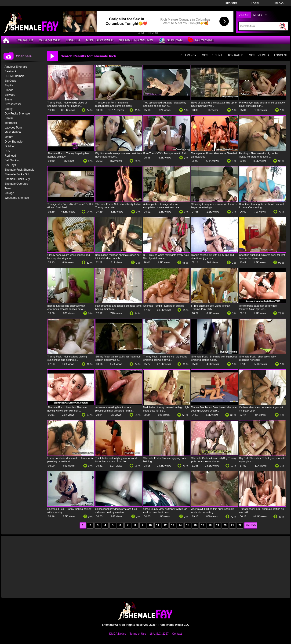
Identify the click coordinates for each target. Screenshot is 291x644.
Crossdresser (13, 104)
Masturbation (13, 132)
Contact (177, 634)
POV (8, 151)
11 (158, 525)
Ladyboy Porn (13, 128)
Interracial (11, 123)
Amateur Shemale (16, 67)
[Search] (259, 26)
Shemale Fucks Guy (17, 179)
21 (232, 525)
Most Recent (212, 55)
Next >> (251, 525)
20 (225, 525)
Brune (8, 99)
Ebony (9, 109)
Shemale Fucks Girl (17, 174)
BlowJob (10, 95)
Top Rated (25, 40)
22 (240, 525)
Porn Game (201, 40)
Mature (9, 137)
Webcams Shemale (17, 198)
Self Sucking (13, 160)
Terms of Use (138, 634)
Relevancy (188, 55)
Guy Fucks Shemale (17, 114)
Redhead (10, 156)
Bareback (11, 71)
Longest (73, 40)
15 (187, 525)
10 (150, 525)
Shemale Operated (16, 184)
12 (165, 525)
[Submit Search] (283, 26)
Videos (244, 15)
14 (180, 525)
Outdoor (10, 146)
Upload (279, 3)
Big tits (9, 85)
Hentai (9, 118)
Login (255, 3)
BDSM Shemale (15, 76)
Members (260, 15)
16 (195, 525)
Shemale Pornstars (136, 40)
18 (210, 525)
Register (231, 3)
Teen (8, 188)
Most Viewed (49, 40)
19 (217, 525)
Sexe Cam (171, 40)
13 (173, 525)
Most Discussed (100, 40)
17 (202, 525)
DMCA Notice (118, 634)
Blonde (9, 90)
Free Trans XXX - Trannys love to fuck (165, 153)
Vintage (9, 193)
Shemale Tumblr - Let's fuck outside (164, 306)
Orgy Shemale (14, 142)
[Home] (7, 40)
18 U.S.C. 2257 (159, 634)
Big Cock (10, 81)
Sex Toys (10, 165)
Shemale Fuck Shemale (20, 170)
